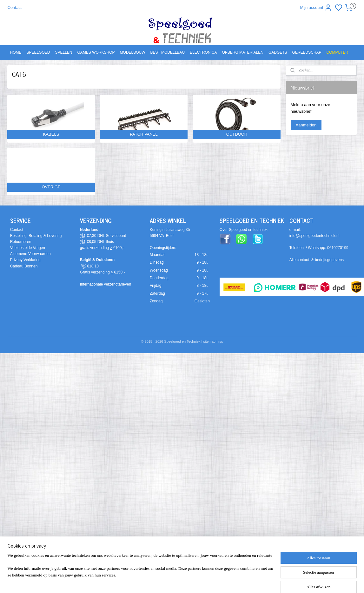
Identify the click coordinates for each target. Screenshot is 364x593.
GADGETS (278, 52)
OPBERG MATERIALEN (242, 52)
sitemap (209, 341)
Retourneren (21, 242)
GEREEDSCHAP (307, 52)
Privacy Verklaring (25, 260)
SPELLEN (64, 52)
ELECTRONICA (203, 52)
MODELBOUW (133, 52)
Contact (14, 7)
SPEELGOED (38, 52)
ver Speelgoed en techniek (245, 230)
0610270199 (338, 248)
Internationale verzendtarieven (106, 284)
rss (221, 341)
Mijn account (316, 8)
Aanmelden (306, 125)
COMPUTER (338, 52)
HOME (16, 52)
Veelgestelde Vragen (28, 248)
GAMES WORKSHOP (96, 52)
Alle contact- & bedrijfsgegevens (317, 260)
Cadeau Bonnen (24, 266)
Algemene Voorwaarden (30, 254)
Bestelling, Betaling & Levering (36, 236)
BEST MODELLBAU (168, 52)
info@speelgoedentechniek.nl (314, 236)
